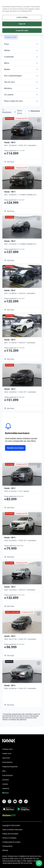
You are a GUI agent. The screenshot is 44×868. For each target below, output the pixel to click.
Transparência (7, 846)
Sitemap (5, 850)
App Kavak (6, 758)
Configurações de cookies (11, 842)
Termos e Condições (9, 838)
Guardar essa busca (15, 448)
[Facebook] (4, 801)
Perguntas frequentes (10, 767)
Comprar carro (7, 749)
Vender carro (7, 754)
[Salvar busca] (19, 112)
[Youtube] (15, 801)
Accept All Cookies (22, 31)
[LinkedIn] (20, 801)
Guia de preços (8, 775)
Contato (5, 784)
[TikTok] (26, 801)
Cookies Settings (22, 17)
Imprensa (6, 788)
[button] (11, 37)
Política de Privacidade (10, 834)
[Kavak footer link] (9, 742)
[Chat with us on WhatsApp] (39, 863)
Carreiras (6, 780)
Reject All (22, 24)
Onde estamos (7, 762)
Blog (4, 771)
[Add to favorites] (39, 120)
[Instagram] (10, 801)
